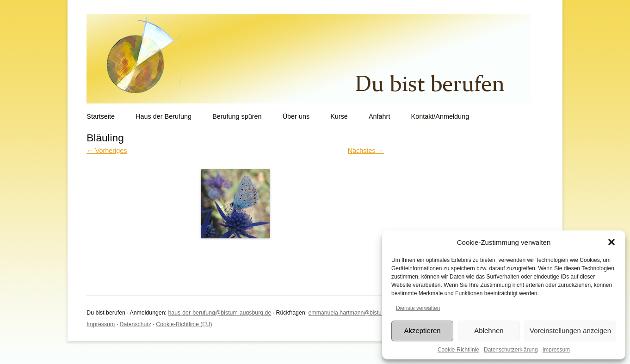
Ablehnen (489, 331)
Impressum (556, 350)
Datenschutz (136, 324)
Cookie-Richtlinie (458, 350)
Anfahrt (379, 116)
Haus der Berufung (164, 116)
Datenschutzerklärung (511, 350)
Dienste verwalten (418, 308)
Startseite (101, 116)
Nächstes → (366, 151)
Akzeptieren (422, 331)
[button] (611, 242)
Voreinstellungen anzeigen (570, 331)
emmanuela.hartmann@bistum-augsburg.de (364, 313)
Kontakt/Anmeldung (440, 116)
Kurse (339, 116)
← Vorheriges (107, 151)
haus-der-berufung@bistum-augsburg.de (219, 313)
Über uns (296, 116)
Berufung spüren (237, 116)
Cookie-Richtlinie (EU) (184, 324)
